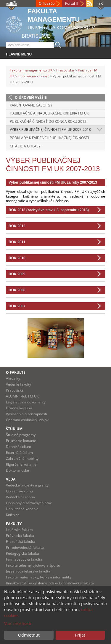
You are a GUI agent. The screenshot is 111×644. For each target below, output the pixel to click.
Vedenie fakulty (18, 384)
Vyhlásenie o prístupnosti (26, 414)
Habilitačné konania (22, 509)
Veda (11, 479)
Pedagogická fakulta (22, 553)
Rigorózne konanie (21, 464)
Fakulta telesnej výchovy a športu (33, 565)
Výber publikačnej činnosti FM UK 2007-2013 (50, 129)
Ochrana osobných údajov (27, 420)
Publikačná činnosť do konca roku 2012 (48, 121)
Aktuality (13, 378)
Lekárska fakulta (19, 530)
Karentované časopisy (31, 105)
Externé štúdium (19, 453)
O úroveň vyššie (31, 97)
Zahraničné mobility (22, 458)
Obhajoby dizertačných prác (29, 503)
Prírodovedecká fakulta (25, 547)
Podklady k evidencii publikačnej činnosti (49, 138)
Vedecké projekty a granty (27, 485)
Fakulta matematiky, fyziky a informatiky (39, 577)
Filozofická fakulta (21, 542)
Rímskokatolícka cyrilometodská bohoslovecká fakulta (50, 583)
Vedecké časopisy (20, 497)
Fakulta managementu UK (31, 70)
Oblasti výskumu (19, 491)
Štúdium (14, 429)
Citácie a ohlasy (25, 146)
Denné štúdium (18, 447)
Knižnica (13, 515)
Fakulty (14, 524)
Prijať (80, 635)
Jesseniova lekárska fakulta (28, 571)
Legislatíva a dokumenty (26, 402)
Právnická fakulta (20, 536)
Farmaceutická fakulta (24, 559)
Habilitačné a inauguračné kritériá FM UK (49, 113)
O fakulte (16, 372)
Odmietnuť (29, 635)
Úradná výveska (19, 408)
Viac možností (18, 623)
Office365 (47, 3)
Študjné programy (21, 435)
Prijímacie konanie (21, 441)
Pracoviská (65, 70)
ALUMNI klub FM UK (22, 396)
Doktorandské (17, 470)
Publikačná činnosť (34, 76)
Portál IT (72, 3)
